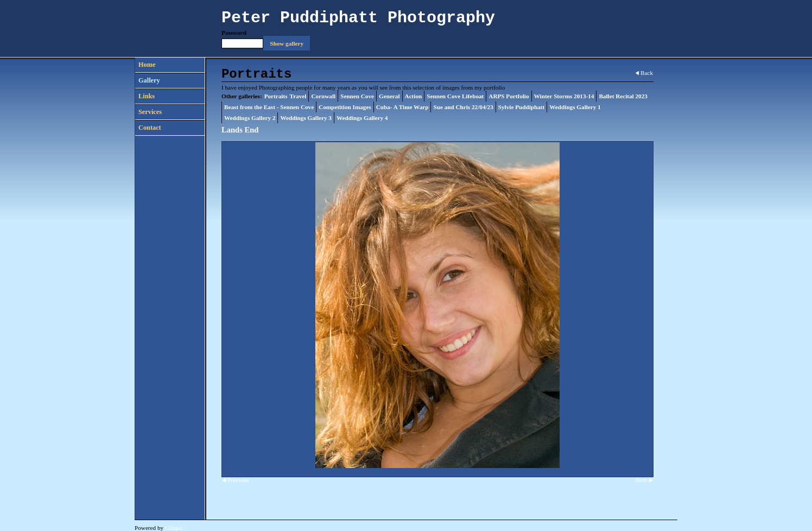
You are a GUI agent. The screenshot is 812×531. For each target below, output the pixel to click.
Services (150, 112)
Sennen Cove (357, 96)
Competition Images (345, 107)
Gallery (149, 80)
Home (147, 65)
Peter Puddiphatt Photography (358, 18)
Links (147, 96)
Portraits (276, 96)
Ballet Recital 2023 (623, 96)
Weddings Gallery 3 (306, 118)
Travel (298, 96)
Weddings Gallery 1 (575, 107)
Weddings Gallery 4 (362, 118)
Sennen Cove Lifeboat (455, 96)
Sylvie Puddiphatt (522, 107)
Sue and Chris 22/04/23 (463, 107)
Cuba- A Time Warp (402, 107)
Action (414, 96)
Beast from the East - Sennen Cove (269, 107)
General (389, 96)
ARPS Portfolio (509, 96)
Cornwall (323, 96)
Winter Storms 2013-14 (564, 96)
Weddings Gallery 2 (250, 118)
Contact (150, 128)
